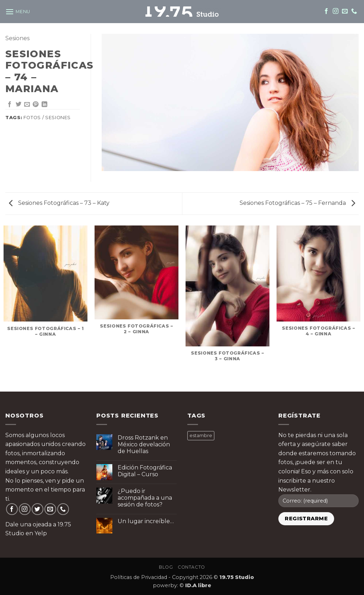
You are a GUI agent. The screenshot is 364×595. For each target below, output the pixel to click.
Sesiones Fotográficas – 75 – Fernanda (297, 203)
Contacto (191, 567)
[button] (18, 12)
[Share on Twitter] (18, 105)
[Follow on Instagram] (336, 11)
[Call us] (354, 11)
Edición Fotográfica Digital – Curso (145, 471)
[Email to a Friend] (27, 105)
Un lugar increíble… (146, 521)
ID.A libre (198, 585)
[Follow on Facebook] (326, 11)
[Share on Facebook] (10, 105)
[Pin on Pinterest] (36, 105)
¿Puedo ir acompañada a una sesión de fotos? (145, 498)
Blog (166, 567)
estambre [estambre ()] (201, 435)
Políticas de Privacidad (139, 577)
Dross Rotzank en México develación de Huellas (144, 444)
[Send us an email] (345, 11)
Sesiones (17, 38)
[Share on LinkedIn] (44, 105)
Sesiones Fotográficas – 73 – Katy (59, 203)
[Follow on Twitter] (38, 509)
